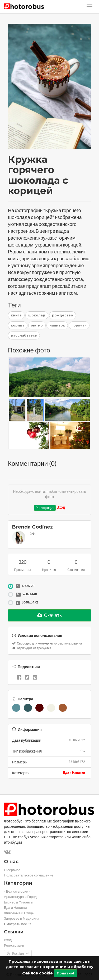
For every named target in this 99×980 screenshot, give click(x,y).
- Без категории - (17, 891)
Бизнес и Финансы (19, 902)
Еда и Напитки (74, 773)
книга (16, 315)
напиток (57, 325)
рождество (63, 315)
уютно (37, 325)
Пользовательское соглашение (29, 875)
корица (18, 325)
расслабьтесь (24, 335)
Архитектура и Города (21, 897)
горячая (79, 325)
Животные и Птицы (19, 913)
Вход (61, 507)
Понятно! (65, 973)
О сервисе (12, 870)
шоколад (37, 315)
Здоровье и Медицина (22, 918)
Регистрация (45, 508)
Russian (18, 954)
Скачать (50, 615)
